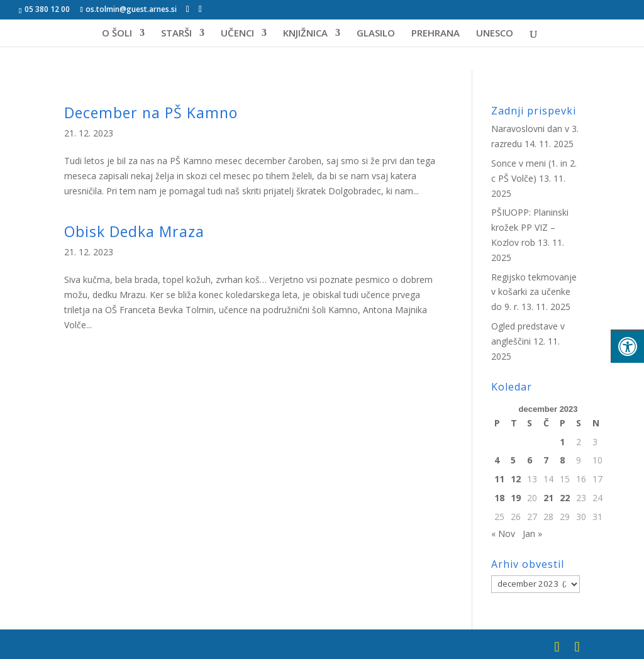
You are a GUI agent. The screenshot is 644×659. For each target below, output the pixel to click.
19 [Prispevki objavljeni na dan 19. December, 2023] (516, 498)
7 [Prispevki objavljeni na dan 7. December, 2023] (546, 460)
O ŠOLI (117, 34)
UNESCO (495, 34)
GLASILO (376, 34)
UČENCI (237, 34)
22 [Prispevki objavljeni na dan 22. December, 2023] (565, 498)
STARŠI (176, 34)
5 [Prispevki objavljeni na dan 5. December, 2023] (513, 460)
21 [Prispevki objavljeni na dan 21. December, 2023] (548, 498)
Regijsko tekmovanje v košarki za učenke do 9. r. (534, 292)
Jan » (532, 534)
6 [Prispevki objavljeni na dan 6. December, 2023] (530, 460)
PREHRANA (436, 34)
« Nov (503, 534)
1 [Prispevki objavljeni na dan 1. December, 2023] (562, 442)
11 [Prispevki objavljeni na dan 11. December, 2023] (499, 479)
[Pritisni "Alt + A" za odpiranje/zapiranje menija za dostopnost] (627, 346)
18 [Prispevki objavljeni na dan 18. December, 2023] (499, 498)
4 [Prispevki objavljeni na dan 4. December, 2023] (497, 460)
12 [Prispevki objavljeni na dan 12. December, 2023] (516, 479)
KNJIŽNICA (305, 34)
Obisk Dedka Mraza (134, 231)
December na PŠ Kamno (151, 113)
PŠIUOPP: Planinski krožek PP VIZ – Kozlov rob (530, 227)
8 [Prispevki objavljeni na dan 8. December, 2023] (562, 460)
